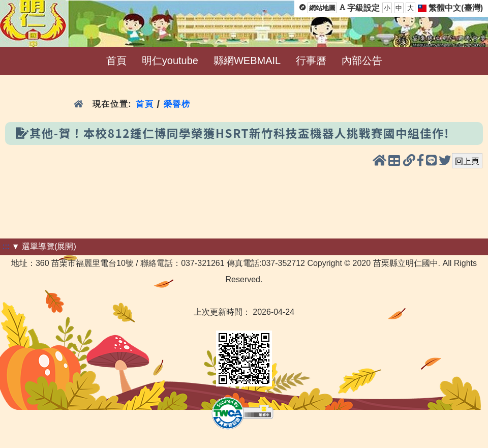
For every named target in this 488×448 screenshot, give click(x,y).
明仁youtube (170, 61)
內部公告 (362, 61)
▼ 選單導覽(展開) (44, 246)
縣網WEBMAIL (247, 61)
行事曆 (311, 61)
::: (6, 246)
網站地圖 (322, 8)
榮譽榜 (177, 104)
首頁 (116, 61)
